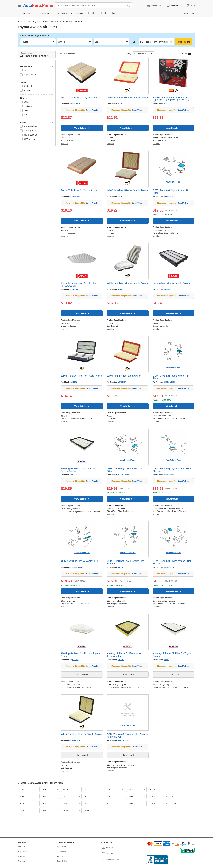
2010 (109, 796)
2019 (87, 789)
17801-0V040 (78, 567)
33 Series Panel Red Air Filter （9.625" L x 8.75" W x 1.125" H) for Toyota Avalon (172, 100)
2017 (131, 789)
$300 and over (29, 139)
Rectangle (27, 86)
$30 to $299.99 (29, 135)
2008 (152, 796)
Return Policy (62, 861)
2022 (22, 789)
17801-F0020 (123, 475)
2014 (22, 796)
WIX (24, 115)
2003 (87, 804)
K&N (24, 110)
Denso (25, 102)
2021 (44, 789)
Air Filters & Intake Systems (62, 22)
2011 (87, 796)
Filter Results (184, 42)
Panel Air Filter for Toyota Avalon (127, 98)
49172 (120, 289)
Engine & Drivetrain (41, 22)
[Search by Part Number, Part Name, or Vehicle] (91, 5)
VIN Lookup (22, 856)
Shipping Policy (63, 856)
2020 (65, 789)
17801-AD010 (169, 382)
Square (25, 90)
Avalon (28, 22)
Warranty (21, 861)
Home (20, 22)
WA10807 (122, 382)
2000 (152, 804)
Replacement (28, 75)
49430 (120, 197)
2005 (44, 804)
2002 (109, 804)
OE (23, 70)
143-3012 (76, 104)
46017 (75, 382)
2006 (22, 804)
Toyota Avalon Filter (80, 561)
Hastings (26, 106)
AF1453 (121, 660)
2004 (65, 804)
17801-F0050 (169, 197)
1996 (65, 811)
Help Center (22, 852)
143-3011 (76, 289)
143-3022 (76, 197)
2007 (174, 796)
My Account (61, 847)
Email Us (107, 848)
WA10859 (76, 740)
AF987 (167, 660)
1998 (22, 811)
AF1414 (75, 475)
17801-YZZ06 (123, 567)
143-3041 (168, 289)
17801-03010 (169, 475)
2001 (131, 804)
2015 (174, 789)
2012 (65, 796)
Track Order (61, 852)
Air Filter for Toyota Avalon (80, 98)
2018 (109, 789)
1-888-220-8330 (110, 860)
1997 (44, 811)
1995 (87, 811)
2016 (152, 789)
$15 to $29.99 (28, 131)
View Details (82, 128)
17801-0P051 (169, 567)
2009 (131, 796)
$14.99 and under (30, 126)
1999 (174, 804)
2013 (44, 796)
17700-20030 (123, 740)
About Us (21, 847)
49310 (120, 104)
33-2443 (167, 104)
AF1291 (75, 660)
